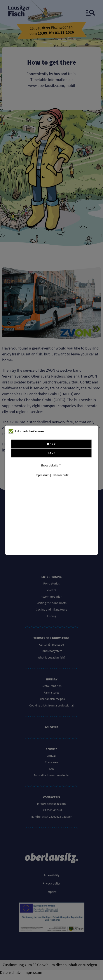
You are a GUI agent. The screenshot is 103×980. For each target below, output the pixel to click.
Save (51, 453)
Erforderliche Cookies (26, 431)
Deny (51, 444)
